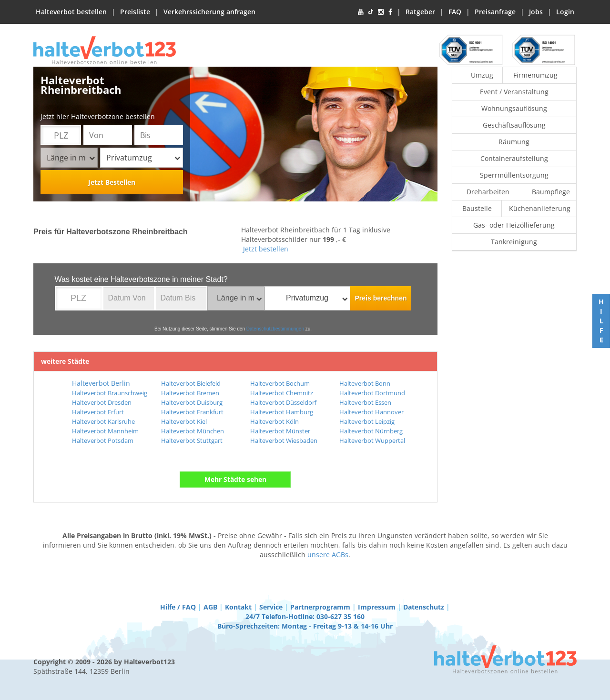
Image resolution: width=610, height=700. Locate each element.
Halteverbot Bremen (190, 393)
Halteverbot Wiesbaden (284, 440)
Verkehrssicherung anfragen (209, 12)
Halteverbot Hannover (371, 412)
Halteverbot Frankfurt (192, 412)
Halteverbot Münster (280, 431)
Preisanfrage (495, 12)
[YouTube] (361, 12)
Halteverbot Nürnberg (371, 431)
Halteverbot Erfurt (98, 412)
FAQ (455, 12)
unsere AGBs (328, 555)
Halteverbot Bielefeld (191, 383)
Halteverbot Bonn (365, 383)
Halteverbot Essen (365, 402)
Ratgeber (420, 12)
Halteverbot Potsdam (103, 440)
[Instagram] (381, 12)
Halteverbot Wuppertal (372, 440)
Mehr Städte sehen (235, 479)
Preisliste (135, 12)
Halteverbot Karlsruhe (103, 421)
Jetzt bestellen (266, 249)
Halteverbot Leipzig (367, 421)
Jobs (536, 12)
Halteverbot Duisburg (192, 402)
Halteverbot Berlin (101, 383)
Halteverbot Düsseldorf (283, 402)
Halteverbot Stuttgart (192, 440)
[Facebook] (390, 12)
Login (565, 12)
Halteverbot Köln (274, 421)
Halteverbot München (193, 431)
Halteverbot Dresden (102, 402)
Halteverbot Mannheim (105, 431)
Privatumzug (143, 158)
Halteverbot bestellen (71, 12)
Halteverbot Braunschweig (110, 393)
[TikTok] (371, 12)
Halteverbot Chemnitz (282, 393)
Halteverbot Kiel (184, 421)
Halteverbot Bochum (280, 383)
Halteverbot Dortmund (372, 393)
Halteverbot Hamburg (282, 412)
